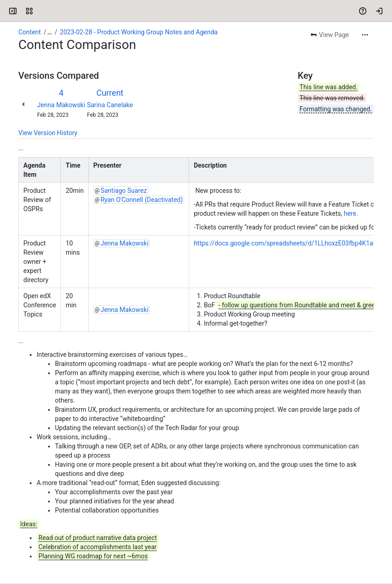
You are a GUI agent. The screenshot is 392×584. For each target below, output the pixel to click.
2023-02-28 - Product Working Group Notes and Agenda (139, 32)
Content (30, 32)
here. (351, 213)
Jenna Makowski (61, 105)
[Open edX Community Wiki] (42, 11)
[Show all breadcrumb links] (49, 32)
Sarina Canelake (110, 105)
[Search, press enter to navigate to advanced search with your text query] (198, 11)
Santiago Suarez (123, 191)
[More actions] (365, 35)
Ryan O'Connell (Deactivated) (142, 200)
